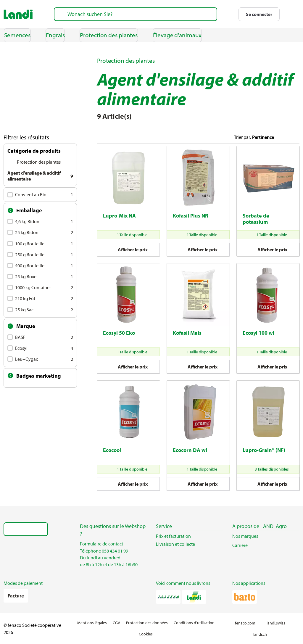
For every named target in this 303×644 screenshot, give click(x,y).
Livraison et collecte (175, 544)
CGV (116, 623)
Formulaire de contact (101, 544)
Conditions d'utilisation (194, 623)
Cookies (146, 634)
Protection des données (147, 623)
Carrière (243, 545)
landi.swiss (279, 623)
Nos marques (245, 536)
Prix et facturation (173, 536)
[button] (259, 14)
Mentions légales (92, 623)
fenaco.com (248, 623)
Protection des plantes (126, 61)
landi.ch (263, 634)
